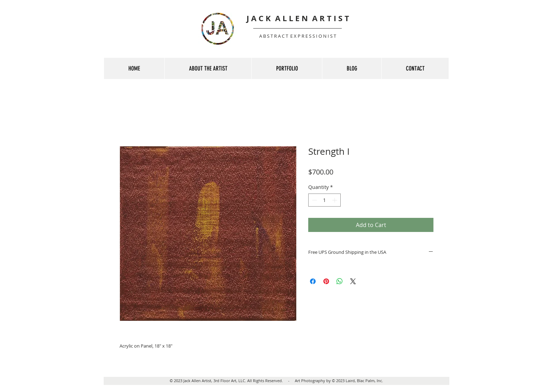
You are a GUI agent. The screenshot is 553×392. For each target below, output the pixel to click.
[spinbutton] (324, 200)
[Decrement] (314, 200)
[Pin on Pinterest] (326, 281)
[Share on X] (353, 281)
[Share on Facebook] (313, 281)
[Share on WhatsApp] (340, 281)
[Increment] (335, 200)
